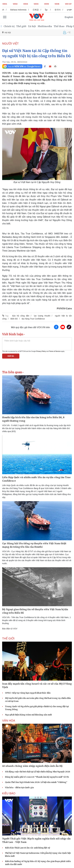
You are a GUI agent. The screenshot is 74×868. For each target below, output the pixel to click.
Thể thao (59, 26)
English (69, 17)
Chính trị (9, 26)
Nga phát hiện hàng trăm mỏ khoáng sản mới (28, 715)
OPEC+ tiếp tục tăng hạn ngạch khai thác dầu (28, 693)
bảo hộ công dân (21, 316)
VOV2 (15, 4)
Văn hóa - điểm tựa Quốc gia (19, 787)
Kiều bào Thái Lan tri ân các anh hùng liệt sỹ (28, 848)
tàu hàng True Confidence (33, 319)
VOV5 (46, 4)
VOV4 (36, 4)
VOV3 (26, 4)
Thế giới (21, 26)
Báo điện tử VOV (10, 629)
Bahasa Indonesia (21, 10)
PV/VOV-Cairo (64, 309)
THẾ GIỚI (8, 638)
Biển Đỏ (14, 319)
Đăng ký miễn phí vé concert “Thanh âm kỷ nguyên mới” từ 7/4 (37, 777)
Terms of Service (55, 351)
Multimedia (45, 26)
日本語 (38, 10)
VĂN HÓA (9, 721)
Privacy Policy (41, 351)
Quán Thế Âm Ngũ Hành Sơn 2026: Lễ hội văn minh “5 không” (36, 782)
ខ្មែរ (49, 10)
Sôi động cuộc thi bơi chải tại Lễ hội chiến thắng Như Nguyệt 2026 (38, 772)
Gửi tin (11, 356)
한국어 (60, 10)
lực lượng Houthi (42, 316)
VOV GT (68, 4)
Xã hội (32, 26)
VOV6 (57, 4)
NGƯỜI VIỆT (10, 44)
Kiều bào (9, 793)
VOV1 (5, 4)
